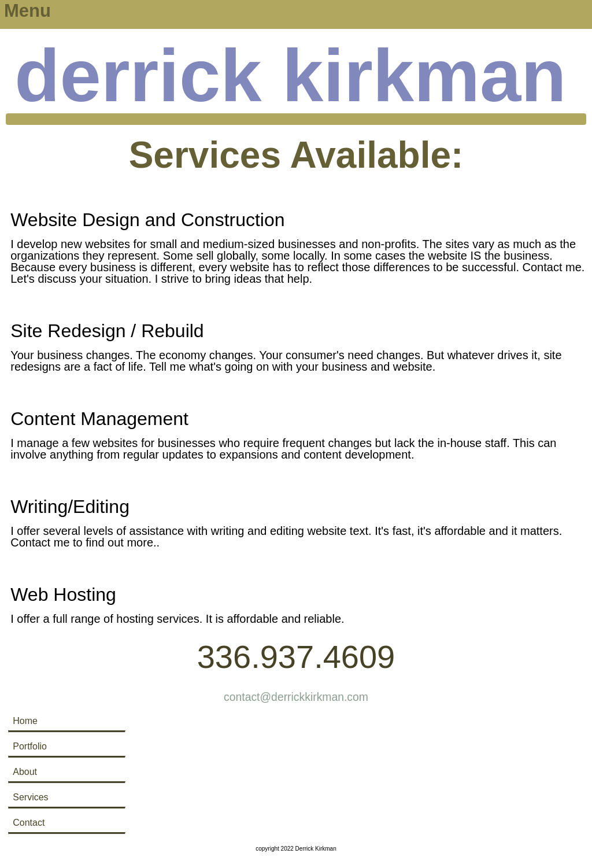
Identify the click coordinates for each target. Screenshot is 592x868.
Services (30, 797)
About (25, 772)
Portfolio (30, 746)
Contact (29, 823)
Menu (27, 11)
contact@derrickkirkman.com (296, 697)
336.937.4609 (296, 657)
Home (25, 721)
